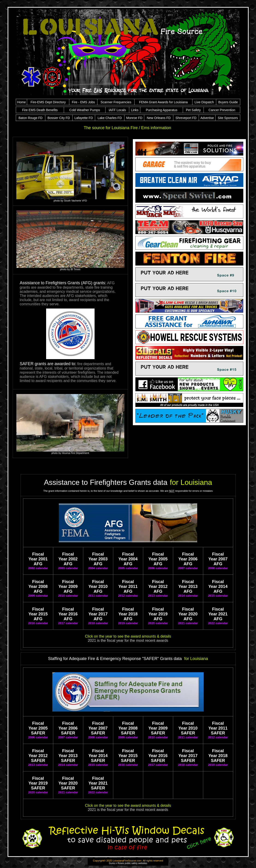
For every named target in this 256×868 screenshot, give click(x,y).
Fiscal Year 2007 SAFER (98, 728)
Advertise (207, 118)
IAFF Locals (117, 110)
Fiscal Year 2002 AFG (68, 559)
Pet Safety (193, 110)
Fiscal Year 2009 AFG (68, 587)
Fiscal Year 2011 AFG (128, 587)
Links (135, 110)
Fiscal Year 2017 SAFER (188, 756)
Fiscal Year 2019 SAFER (38, 783)
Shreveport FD (186, 118)
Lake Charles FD (110, 118)
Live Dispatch (204, 102)
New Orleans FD (159, 118)
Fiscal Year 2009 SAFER (158, 728)
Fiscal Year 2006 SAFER (68, 728)
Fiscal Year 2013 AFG (188, 587)
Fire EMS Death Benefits (40, 110)
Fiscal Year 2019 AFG (158, 614)
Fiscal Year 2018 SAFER (218, 756)
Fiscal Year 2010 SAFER (188, 728)
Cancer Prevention (222, 110)
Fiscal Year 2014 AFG (218, 587)
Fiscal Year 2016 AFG (68, 614)
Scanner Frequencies (116, 102)
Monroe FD (134, 118)
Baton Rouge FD (30, 118)
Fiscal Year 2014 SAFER (98, 756)
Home (22, 102)
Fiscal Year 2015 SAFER (128, 756)
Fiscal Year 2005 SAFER (38, 728)
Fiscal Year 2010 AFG (98, 587)
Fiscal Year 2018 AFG (128, 614)
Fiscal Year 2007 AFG (218, 559)
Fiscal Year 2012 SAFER (38, 756)
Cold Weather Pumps (85, 110)
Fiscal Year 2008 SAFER (128, 728)
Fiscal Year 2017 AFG (98, 614)
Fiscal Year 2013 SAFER (68, 756)
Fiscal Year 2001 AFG (38, 559)
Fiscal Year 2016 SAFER (158, 756)
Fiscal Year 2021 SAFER (98, 783)
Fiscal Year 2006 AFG (188, 559)
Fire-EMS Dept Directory (48, 102)
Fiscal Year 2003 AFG (98, 559)
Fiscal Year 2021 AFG (218, 614)
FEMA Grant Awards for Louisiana (163, 102)
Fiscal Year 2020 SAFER (68, 783)
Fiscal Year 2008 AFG (38, 587)
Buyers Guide (228, 102)
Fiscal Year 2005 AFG (158, 559)
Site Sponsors (228, 118)
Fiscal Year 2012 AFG (158, 587)
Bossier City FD (59, 118)
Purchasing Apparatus (162, 110)
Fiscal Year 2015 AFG (38, 614)
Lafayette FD (84, 118)
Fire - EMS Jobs (83, 102)
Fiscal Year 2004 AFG (128, 559)
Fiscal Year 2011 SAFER (218, 728)
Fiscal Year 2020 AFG (188, 614)
